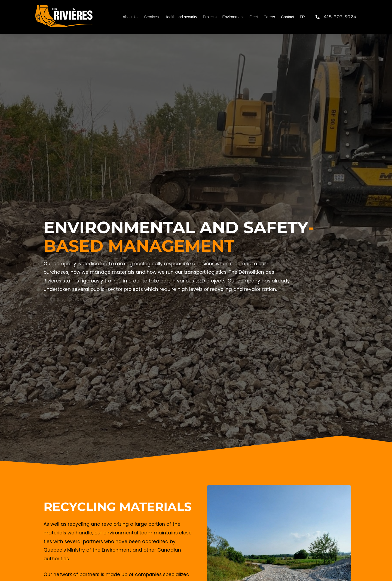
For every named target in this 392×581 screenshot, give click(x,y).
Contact (287, 17)
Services (151, 17)
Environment (233, 17)
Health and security (181, 17)
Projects (210, 17)
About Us (131, 17)
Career (269, 17)
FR (302, 17)
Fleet (254, 17)
